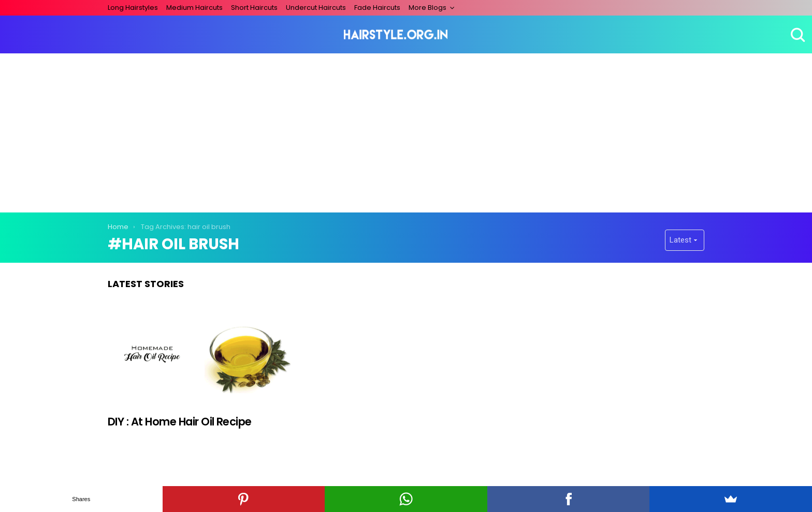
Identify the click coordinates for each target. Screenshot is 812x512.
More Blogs (427, 8)
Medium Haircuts (194, 8)
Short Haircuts (254, 8)
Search (796, 35)
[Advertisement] (406, 131)
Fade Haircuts (377, 8)
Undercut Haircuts (316, 8)
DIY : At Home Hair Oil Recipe (180, 422)
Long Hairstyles (133, 8)
